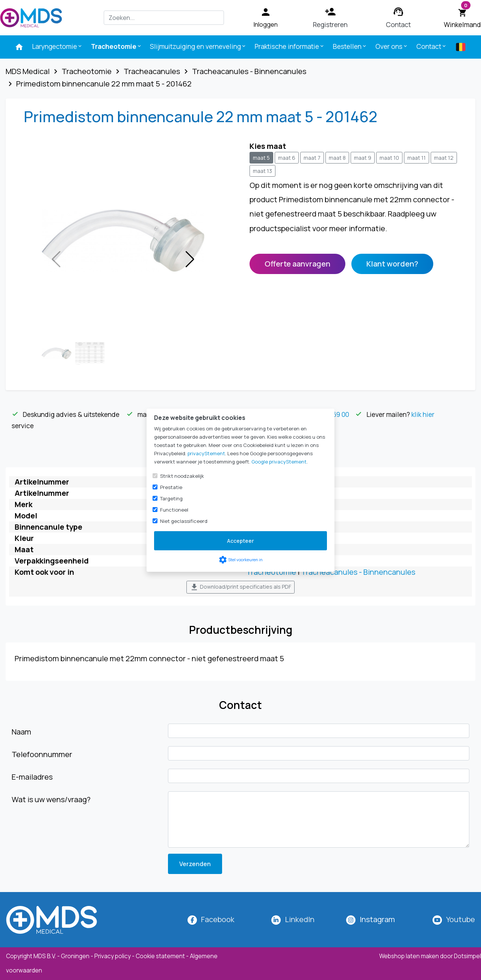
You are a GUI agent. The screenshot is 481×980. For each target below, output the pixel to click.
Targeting (171, 498)
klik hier (423, 414)
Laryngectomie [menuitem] (57, 46)
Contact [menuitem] (432, 46)
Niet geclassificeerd (184, 521)
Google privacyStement (279, 462)
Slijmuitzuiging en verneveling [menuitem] (198, 46)
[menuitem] (19, 47)
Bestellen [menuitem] (350, 46)
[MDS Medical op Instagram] (377, 919)
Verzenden (195, 864)
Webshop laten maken (410, 956)
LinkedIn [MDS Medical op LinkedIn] (300, 919)
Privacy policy (113, 956)
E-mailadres (32, 777)
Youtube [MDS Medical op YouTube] (461, 919)
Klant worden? (392, 264)
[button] (190, 259)
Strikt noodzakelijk (182, 476)
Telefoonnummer (42, 754)
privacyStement (206, 453)
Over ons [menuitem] (392, 46)
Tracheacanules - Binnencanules (358, 572)
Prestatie (171, 487)
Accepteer (240, 541)
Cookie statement (160, 956)
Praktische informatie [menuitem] (290, 46)
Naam (21, 732)
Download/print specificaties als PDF (240, 587)
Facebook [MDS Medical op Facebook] (218, 919)
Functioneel (174, 510)
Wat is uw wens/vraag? (51, 799)
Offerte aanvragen (297, 264)
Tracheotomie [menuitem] (116, 46)
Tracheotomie (271, 572)
